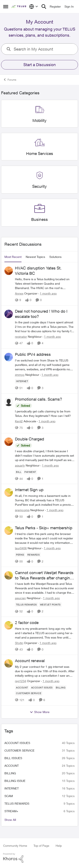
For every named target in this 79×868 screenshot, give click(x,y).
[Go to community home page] (19, 7)
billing (10, 773)
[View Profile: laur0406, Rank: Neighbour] (9, 531)
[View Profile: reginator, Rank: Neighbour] (9, 314)
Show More (40, 712)
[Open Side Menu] (6, 7)
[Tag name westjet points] (50, 605)
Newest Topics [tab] (35, 257)
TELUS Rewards (17, 803)
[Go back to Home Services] (40, 154)
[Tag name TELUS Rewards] (26, 605)
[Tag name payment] (30, 472)
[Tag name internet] (22, 381)
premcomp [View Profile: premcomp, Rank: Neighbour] (22, 510)
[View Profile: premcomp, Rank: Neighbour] (9, 492)
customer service (19, 750)
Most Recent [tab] (13, 257)
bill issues (13, 758)
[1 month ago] (48, 293)
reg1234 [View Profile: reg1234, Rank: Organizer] (21, 681)
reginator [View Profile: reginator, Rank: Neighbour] (21, 337)
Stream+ (11, 811)
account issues (17, 743)
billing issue (15, 781)
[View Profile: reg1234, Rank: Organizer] (9, 663)
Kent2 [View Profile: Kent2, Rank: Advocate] (19, 421)
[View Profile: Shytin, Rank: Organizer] (9, 625)
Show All (10, 820)
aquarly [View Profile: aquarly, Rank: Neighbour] (20, 465)
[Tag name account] (22, 688)
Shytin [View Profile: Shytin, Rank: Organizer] (19, 643)
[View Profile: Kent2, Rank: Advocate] (9, 402)
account (12, 766)
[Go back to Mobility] (39, 121)
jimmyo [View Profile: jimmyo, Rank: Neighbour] (20, 375)
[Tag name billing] (61, 688)
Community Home (15, 846)
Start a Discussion (40, 65)
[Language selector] (34, 7)
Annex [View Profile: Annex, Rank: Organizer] (19, 293)
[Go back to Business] (39, 219)
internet (12, 788)
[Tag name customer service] (29, 693)
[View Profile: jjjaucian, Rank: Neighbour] (9, 575)
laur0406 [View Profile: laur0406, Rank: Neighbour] (21, 548)
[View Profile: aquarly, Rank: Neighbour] (9, 442)
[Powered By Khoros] (39, 858)
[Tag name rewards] (34, 555)
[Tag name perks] (20, 555)
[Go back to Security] (39, 186)
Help (59, 846)
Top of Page (41, 846)
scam (9, 796)
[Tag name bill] (19, 472)
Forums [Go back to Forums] (10, 80)
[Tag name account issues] (42, 688)
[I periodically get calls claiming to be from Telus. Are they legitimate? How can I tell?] (45, 413)
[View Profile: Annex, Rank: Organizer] (9, 271)
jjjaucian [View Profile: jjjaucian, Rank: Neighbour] (20, 598)
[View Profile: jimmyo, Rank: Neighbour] (9, 357)
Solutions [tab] (55, 257)
